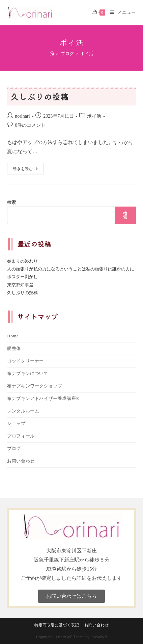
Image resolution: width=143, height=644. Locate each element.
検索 (11, 202)
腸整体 (14, 348)
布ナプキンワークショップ (35, 386)
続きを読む (25, 167)
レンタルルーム (23, 411)
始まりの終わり (22, 261)
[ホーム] (52, 54)
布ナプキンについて (28, 373)
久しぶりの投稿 (39, 97)
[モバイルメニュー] (121, 13)
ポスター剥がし (22, 277)
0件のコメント (30, 125)
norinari (22, 116)
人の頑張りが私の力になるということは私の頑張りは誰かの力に (71, 269)
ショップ (16, 423)
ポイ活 (94, 116)
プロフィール (21, 436)
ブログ (14, 448)
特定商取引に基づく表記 (57, 625)
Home (13, 336)
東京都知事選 (20, 285)
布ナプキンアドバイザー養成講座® (43, 398)
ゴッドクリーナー (25, 361)
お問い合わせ (21, 461)
